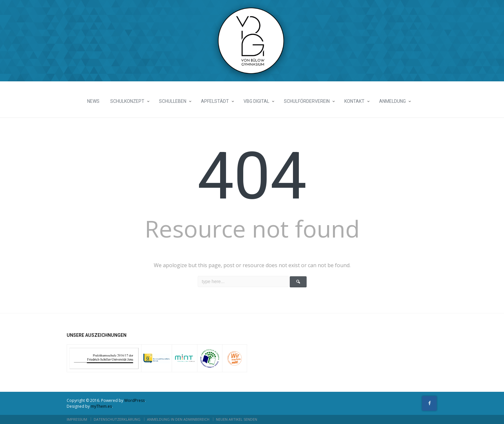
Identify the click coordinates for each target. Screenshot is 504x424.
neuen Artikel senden (237, 419)
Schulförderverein (307, 101)
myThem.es (101, 406)
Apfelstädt (215, 101)
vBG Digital (256, 101)
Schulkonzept (127, 101)
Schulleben (173, 101)
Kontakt (354, 101)
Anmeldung (392, 101)
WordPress (134, 400)
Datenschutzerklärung (117, 419)
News (93, 101)
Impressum (77, 419)
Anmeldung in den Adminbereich (178, 419)
